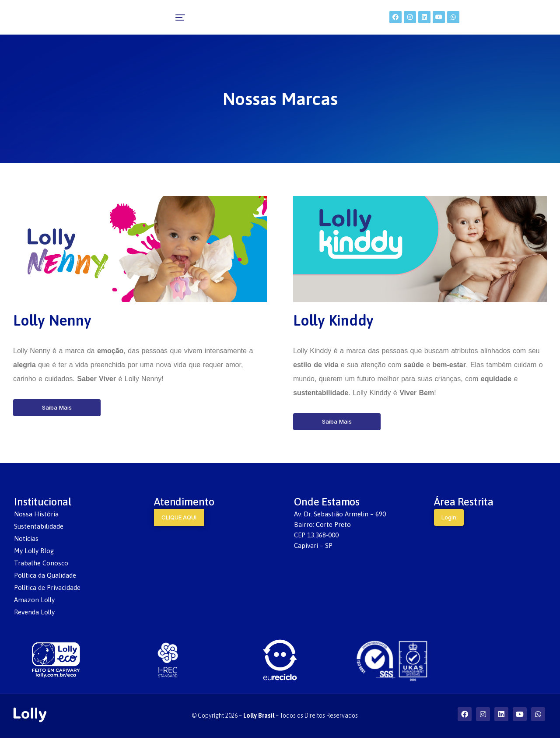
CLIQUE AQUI (179, 526)
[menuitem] (155, 22)
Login (449, 526)
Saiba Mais (57, 417)
